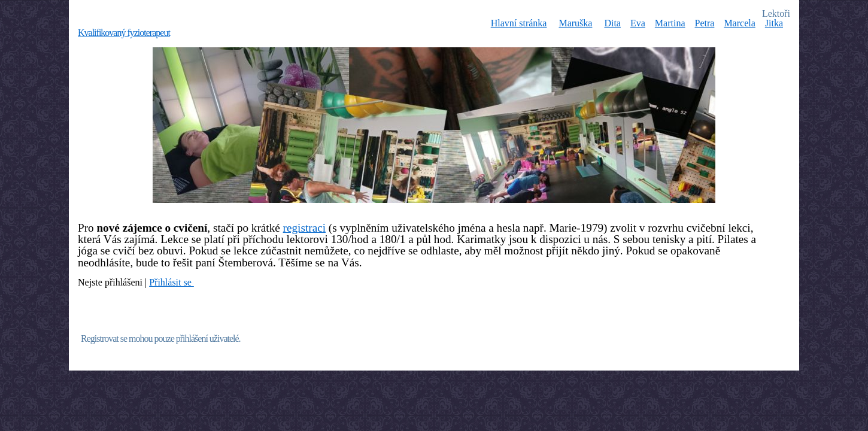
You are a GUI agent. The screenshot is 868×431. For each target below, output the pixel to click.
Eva (638, 23)
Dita (612, 23)
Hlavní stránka (519, 23)
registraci (304, 228)
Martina (670, 23)
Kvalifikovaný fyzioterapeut (124, 33)
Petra (705, 23)
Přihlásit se (172, 282)
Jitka (774, 23)
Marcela (739, 23)
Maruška (575, 23)
